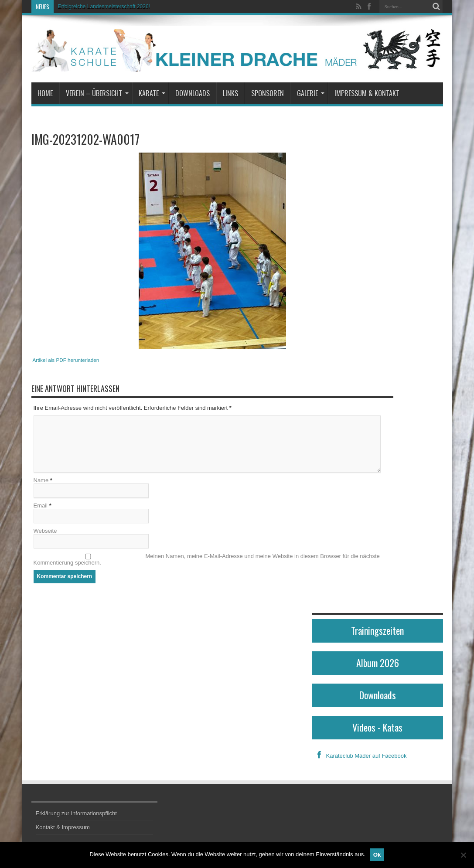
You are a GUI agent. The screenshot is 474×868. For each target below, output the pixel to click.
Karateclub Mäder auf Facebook (360, 756)
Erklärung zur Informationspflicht (76, 814)
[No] (463, 855)
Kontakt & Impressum (63, 828)
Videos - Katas (377, 728)
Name (41, 481)
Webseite (45, 531)
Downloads (193, 93)
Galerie (311, 93)
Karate (152, 93)
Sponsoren (268, 93)
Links (230, 93)
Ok (377, 855)
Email (41, 506)
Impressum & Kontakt (367, 93)
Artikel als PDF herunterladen (66, 360)
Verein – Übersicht (97, 93)
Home (45, 93)
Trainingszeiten (377, 631)
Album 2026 (378, 663)
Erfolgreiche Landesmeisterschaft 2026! (104, 7)
